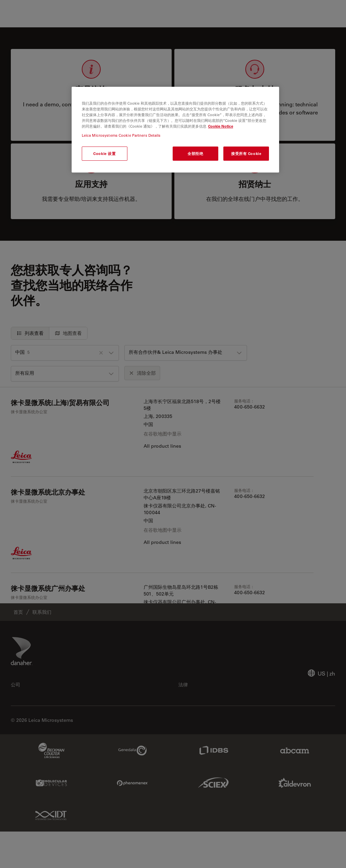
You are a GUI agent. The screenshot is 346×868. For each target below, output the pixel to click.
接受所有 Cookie (246, 153)
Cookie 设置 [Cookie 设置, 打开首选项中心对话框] (104, 153)
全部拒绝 (195, 153)
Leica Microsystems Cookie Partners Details (121, 135)
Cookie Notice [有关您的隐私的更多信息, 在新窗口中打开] (221, 126)
